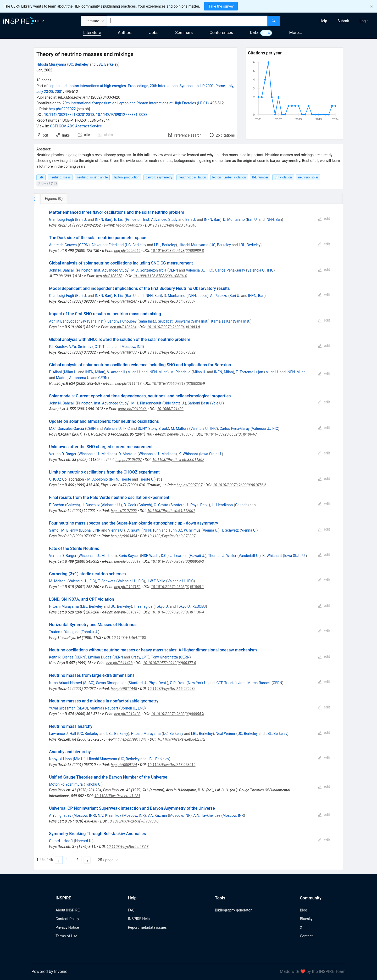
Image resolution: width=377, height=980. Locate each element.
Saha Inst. (96, 321)
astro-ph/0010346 (132, 409)
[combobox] (187, 21)
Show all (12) (47, 183)
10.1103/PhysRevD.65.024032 (172, 689)
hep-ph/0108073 (180, 434)
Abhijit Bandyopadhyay (67, 321)
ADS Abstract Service (85, 126)
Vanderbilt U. (249, 556)
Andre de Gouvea (63, 245)
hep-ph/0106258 (109, 276)
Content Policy (67, 919)
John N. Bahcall (62, 270)
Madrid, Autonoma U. (73, 378)
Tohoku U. (90, 632)
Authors (125, 33)
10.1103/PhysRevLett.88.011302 (178, 460)
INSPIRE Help (139, 919)
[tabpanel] (188, 537)
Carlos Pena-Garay (230, 270)
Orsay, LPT (140, 657)
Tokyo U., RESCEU (191, 606)
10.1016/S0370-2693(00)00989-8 (178, 251)
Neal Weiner (226, 734)
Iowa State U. (211, 454)
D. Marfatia (127, 454)
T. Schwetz (230, 530)
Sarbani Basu (198, 403)
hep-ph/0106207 (129, 460)
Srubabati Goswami (174, 321)
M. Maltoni (179, 429)
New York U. (198, 683)
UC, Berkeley (78, 64)
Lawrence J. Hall (62, 734)
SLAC (89, 683)
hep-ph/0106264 (123, 327)
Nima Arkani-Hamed (65, 683)
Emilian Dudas (100, 657)
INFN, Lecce (198, 296)
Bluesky (306, 919)
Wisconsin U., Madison (97, 454)
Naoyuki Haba (60, 759)
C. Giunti (133, 530)
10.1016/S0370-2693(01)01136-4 (178, 612)
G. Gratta (161, 505)
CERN (84, 245)
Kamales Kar (221, 321)
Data (254, 33)
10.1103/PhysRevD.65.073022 (172, 352)
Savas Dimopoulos (111, 683)
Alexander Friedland (107, 245)
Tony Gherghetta (165, 657)
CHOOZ (55, 479)
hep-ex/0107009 (124, 511)
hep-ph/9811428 (119, 663)
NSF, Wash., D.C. (154, 556)
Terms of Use (66, 936)
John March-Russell (254, 683)
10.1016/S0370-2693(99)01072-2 (240, 485)
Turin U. (175, 530)
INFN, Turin (152, 530)
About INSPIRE (68, 910)
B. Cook (130, 505)
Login (364, 21)
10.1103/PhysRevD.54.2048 (175, 225)
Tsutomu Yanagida (64, 632)
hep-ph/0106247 (124, 301)
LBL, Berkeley (107, 64)
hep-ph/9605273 (129, 225)
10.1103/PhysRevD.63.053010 (172, 765)
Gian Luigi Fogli (61, 219)
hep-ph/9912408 (127, 714)
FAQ (131, 910)
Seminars (184, 33)
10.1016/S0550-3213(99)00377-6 (170, 663)
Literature (92, 33)
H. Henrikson (222, 505)
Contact (306, 936)
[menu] (329, 21)
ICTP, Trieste (103, 347)
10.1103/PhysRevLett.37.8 (127, 847)
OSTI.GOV (58, 126)
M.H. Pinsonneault (146, 403)
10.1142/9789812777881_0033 (122, 115)
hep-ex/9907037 (190, 485)
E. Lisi (119, 219)
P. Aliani (55, 372)
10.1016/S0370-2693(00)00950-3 (178, 561)
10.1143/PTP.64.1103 (129, 638)
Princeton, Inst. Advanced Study (152, 219)
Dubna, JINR (90, 530)
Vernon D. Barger (63, 454)
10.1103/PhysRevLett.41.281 (117, 796)
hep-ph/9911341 (134, 739)
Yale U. (217, 403)
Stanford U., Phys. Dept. (190, 505)
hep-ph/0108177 (124, 352)
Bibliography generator (233, 910)
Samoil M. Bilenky (63, 530)
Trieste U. (147, 479)
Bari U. (82, 219)
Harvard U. (84, 841)
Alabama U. (111, 505)
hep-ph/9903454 (124, 536)
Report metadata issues (147, 927)
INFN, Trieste (120, 479)
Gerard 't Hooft (61, 841)
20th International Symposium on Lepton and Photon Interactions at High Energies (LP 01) (136, 103)
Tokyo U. (162, 606)
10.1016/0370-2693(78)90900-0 (133, 821)
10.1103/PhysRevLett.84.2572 (181, 739)
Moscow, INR (132, 347)
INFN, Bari (103, 219)
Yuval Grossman (62, 708)
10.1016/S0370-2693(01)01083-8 (173, 327)
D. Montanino (234, 219)
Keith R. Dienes (61, 657)
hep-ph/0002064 (127, 251)
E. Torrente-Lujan (250, 372)
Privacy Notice (67, 927)
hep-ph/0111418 (128, 384)
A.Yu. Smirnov (80, 347)
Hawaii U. (198, 556)
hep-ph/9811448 (124, 689)
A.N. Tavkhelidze (207, 815)
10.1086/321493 (170, 409)
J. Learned (179, 556)
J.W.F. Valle (156, 581)
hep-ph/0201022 (62, 109)
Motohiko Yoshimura (66, 784)
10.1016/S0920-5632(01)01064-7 (230, 434)
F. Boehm (56, 505)
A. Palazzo (219, 296)
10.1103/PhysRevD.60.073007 (172, 536)
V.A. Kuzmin (157, 815)
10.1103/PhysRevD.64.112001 (171, 511)
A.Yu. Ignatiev (60, 815)
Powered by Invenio (49, 971)
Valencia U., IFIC (199, 270)
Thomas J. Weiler (222, 556)
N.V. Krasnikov (109, 815)
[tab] (51, 199)
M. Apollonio (97, 479)
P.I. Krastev (58, 347)
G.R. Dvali (178, 683)
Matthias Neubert (104, 708)
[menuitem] (323, 21)
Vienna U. (116, 530)
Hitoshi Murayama (51, 64)
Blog (303, 910)
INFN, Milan (95, 372)
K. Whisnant (188, 454)
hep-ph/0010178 (127, 612)
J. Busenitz (91, 505)
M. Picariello (181, 372)
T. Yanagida (143, 606)
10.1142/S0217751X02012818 (69, 115)
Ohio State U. (174, 403)
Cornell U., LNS (132, 708)
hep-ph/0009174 (124, 765)
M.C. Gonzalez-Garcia (149, 270)
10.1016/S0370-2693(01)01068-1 (178, 587)
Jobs (154, 33)
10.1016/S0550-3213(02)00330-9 (179, 384)
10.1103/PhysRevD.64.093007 (172, 301)
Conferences (221, 33)
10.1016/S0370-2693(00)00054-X (178, 714)
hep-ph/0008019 (127, 561)
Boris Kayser (129, 556)
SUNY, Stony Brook (153, 429)
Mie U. (79, 759)
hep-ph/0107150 (127, 587)
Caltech (73, 505)
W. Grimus (192, 530)
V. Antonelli (116, 372)
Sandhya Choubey (122, 321)
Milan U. (71, 372)
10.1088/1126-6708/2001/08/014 (160, 276)
